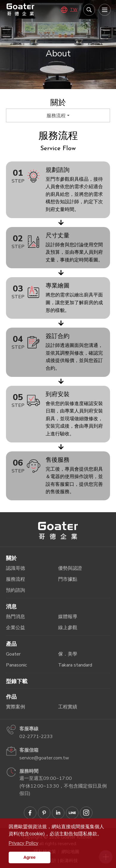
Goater (13, 654)
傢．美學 (68, 654)
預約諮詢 (16, 590)
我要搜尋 (89, 10)
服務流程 (56, 116)
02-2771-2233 (36, 737)
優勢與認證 (70, 568)
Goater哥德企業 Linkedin (58, 813)
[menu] (105, 10)
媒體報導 (68, 617)
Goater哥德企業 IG (86, 813)
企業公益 (16, 628)
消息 (11, 607)
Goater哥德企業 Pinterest (44, 813)
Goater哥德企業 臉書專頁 (30, 813)
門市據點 (68, 579)
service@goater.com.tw (44, 758)
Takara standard (75, 665)
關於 (11, 558)
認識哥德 (16, 568)
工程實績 (68, 707)
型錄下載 (17, 681)
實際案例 (16, 707)
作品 (11, 697)
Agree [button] (29, 857)
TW (74, 10)
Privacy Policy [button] (24, 843)
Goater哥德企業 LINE (72, 813)
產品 (11, 644)
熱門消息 (16, 617)
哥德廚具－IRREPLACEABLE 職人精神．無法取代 (21, 9)
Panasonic (16, 665)
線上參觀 (68, 628)
